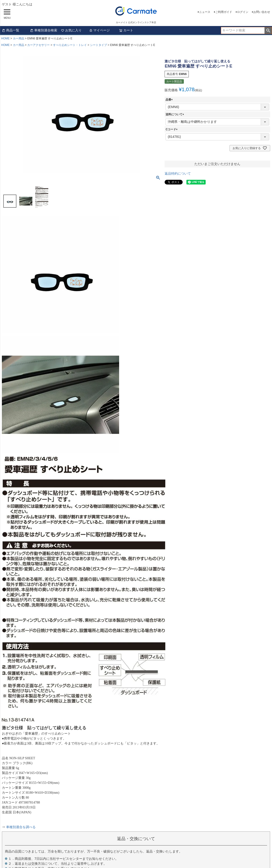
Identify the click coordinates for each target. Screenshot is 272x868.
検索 (268, 30)
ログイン (243, 12)
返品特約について (178, 173)
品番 (170, 100)
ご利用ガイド (224, 12)
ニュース (205, 12)
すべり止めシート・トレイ (70, 45)
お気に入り (71, 30)
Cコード (172, 129)
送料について (175, 114)
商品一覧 (11, 30)
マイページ (99, 30)
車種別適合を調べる (21, 827)
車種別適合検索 (44, 30)
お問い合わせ (262, 12)
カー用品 (19, 38)
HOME (5, 38)
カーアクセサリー (38, 45)
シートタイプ (98, 45)
